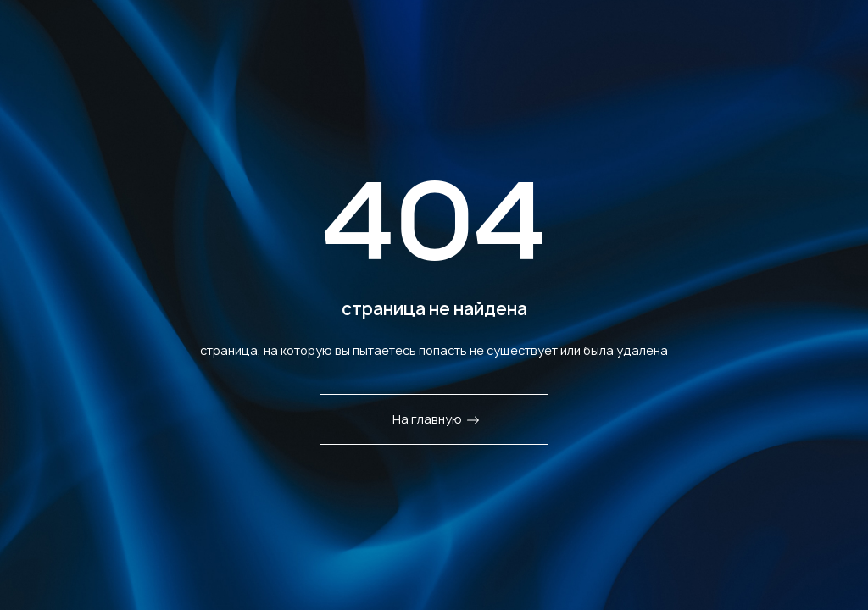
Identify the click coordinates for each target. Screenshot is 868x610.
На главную (436, 419)
